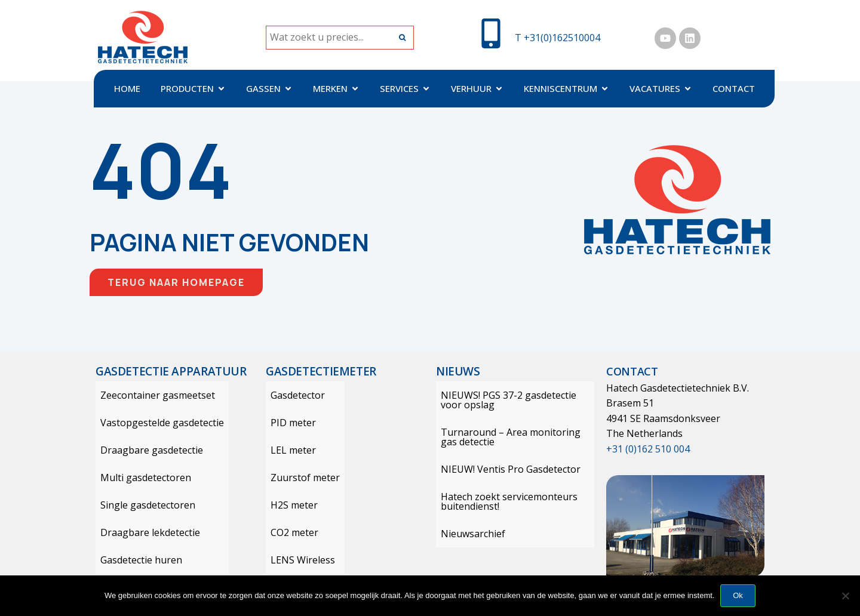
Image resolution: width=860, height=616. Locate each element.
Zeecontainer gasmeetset (153, 395)
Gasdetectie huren (136, 560)
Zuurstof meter (300, 478)
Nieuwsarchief (468, 534)
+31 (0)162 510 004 (648, 449)
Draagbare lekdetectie (145, 532)
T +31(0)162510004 (558, 38)
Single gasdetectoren (143, 505)
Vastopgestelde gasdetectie (157, 423)
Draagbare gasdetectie (147, 450)
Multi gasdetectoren (141, 478)
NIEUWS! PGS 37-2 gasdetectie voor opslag (504, 400)
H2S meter (289, 505)
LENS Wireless (298, 560)
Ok (738, 595)
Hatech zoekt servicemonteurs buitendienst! (504, 501)
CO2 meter (290, 532)
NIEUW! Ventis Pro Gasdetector (506, 469)
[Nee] (845, 596)
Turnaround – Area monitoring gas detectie (515, 437)
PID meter (288, 423)
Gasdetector (293, 395)
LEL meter (288, 450)
